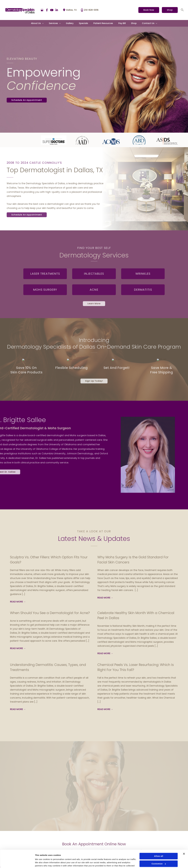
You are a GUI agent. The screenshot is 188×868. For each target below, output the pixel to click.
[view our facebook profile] (47, 10)
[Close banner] (184, 840)
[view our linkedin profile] (57, 10)
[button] (149, 10)
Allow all (159, 843)
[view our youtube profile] (52, 10)
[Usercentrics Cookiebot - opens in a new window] (17, 863)
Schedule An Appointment (27, 100)
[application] (46, 23)
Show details (41, 863)
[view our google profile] (42, 10)
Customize (159, 850)
